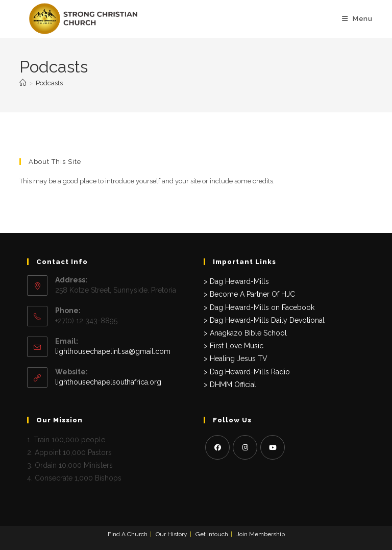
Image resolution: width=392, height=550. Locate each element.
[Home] (23, 83)
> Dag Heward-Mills (236, 281)
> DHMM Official (230, 385)
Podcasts (49, 83)
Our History (171, 534)
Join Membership (261, 534)
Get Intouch (212, 534)
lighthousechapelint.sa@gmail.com (113, 351)
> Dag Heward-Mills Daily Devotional (264, 320)
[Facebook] (217, 447)
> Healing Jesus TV (236, 358)
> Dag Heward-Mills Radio (247, 372)
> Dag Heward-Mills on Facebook (259, 307)
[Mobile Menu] (357, 19)
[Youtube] (273, 447)
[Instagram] (245, 447)
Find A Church (128, 534)
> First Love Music (234, 346)
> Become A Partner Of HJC (249, 294)
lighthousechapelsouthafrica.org (108, 382)
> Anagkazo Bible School (245, 333)
